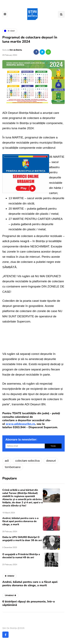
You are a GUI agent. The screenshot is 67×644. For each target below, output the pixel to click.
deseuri (51, 461)
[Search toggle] (61, 14)
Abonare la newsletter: (21, 439)
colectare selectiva (27, 461)
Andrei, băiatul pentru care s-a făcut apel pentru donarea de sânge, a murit (20, 521)
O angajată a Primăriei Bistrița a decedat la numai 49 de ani (21, 556)
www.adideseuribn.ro (20, 424)
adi (7, 461)
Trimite (53, 446)
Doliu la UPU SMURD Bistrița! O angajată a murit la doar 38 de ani (22, 539)
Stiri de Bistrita (16, 50)
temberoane (13, 467)
